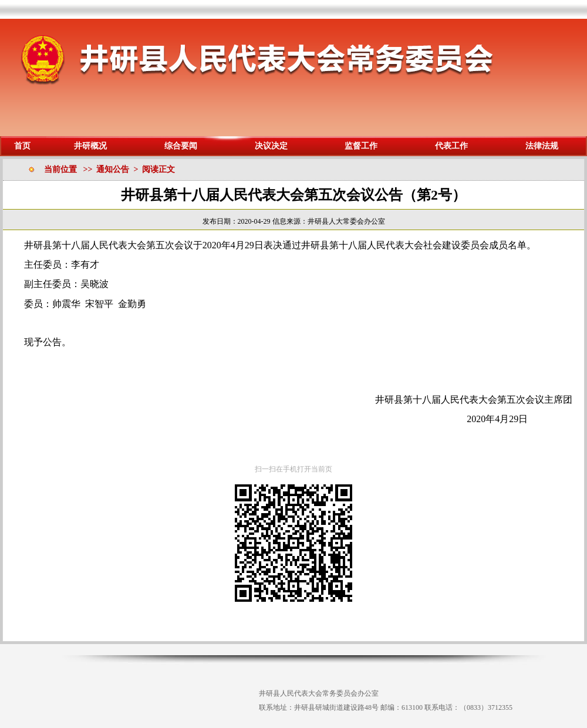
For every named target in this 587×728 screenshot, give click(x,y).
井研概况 (90, 146)
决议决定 (271, 146)
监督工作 (361, 146)
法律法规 (542, 146)
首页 (22, 146)
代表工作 (451, 146)
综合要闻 (181, 146)
